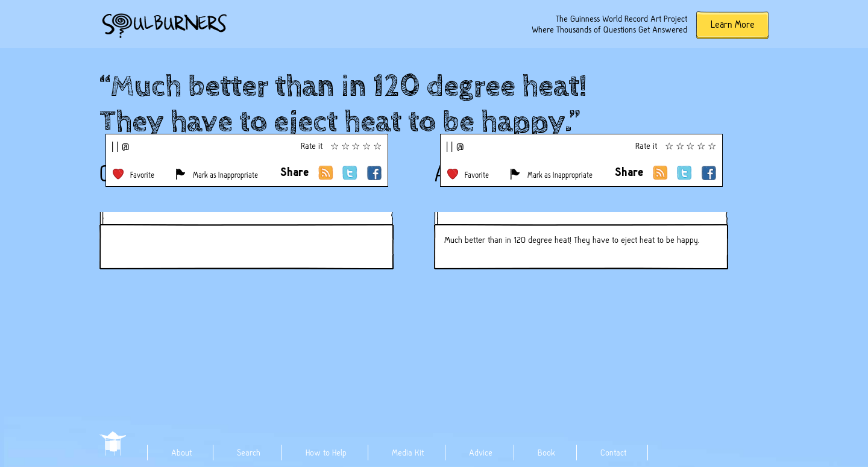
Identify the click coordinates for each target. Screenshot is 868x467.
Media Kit (408, 453)
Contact (613, 453)
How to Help (326, 453)
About (181, 453)
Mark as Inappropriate (225, 175)
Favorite (142, 175)
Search (249, 453)
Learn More (733, 24)
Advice (481, 453)
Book (546, 453)
